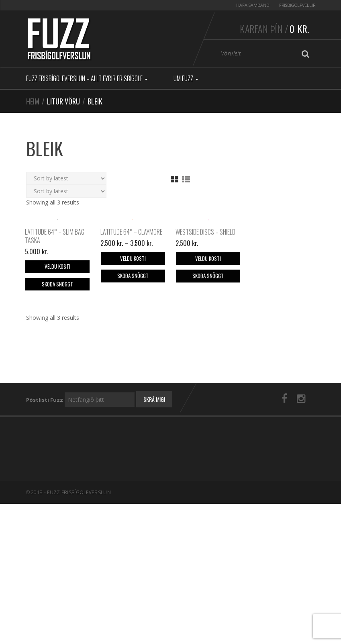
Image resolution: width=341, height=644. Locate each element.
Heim (33, 101)
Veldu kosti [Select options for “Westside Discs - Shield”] (208, 323)
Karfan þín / (274, 29)
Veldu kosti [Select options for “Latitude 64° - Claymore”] (133, 323)
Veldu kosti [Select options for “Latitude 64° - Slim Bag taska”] (57, 331)
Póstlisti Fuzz (45, 464)
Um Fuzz (186, 78)
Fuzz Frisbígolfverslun (79, 557)
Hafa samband (253, 5)
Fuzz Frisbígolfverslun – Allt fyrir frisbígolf (87, 78)
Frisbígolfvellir (297, 5)
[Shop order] (66, 178)
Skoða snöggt (57, 349)
